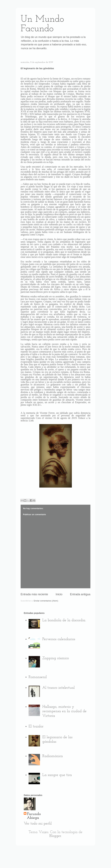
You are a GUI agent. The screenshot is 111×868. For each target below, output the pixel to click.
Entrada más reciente (34, 594)
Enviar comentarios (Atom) (46, 601)
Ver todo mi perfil (38, 824)
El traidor (36, 726)
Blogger (55, 836)
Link (31, 421)
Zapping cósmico (56, 658)
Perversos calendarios (59, 639)
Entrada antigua (80, 594)
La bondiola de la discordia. (64, 620)
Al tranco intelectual (59, 688)
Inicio (59, 594)
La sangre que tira (57, 775)
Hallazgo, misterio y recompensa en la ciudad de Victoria (64, 711)
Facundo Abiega (34, 816)
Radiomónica (53, 756)
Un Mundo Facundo (42, 24)
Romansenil (38, 677)
